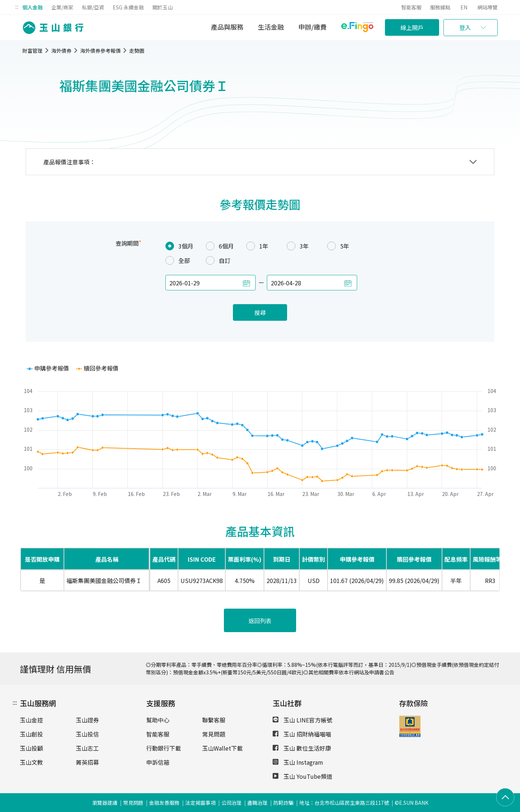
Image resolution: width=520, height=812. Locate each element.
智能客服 (411, 7)
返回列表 (260, 621)
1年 (257, 246)
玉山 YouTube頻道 (302, 776)
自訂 (218, 260)
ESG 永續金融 (128, 7)
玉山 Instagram (298, 762)
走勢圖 (137, 51)
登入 (465, 27)
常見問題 (214, 734)
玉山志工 (87, 748)
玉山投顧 (31, 748)
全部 (178, 260)
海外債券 (61, 51)
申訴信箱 (158, 762)
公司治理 (231, 803)
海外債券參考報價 (100, 51)
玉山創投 (31, 734)
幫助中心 (158, 720)
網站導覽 (487, 7)
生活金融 (271, 27)
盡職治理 (257, 803)
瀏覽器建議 (105, 803)
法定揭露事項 (200, 803)
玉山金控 (31, 720)
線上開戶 (412, 27)
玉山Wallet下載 (222, 748)
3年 (298, 246)
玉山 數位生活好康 (302, 748)
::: (17, 7)
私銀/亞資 (93, 7)
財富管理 (32, 51)
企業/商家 (62, 7)
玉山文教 (31, 762)
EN (464, 7)
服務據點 (440, 7)
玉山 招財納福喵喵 (302, 734)
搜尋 (260, 312)
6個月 (220, 246)
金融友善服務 (164, 803)
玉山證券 (87, 720)
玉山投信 (87, 734)
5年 (338, 246)
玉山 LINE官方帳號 (302, 720)
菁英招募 (87, 762)
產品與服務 (227, 27)
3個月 (179, 246)
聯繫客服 (214, 720)
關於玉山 (162, 7)
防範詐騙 (283, 803)
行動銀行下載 (164, 748)
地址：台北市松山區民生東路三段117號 (344, 803)
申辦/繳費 (313, 27)
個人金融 (32, 7)
